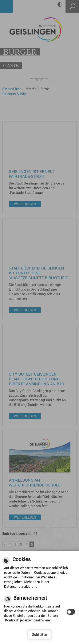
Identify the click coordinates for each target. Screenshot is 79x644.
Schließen (39, 635)
